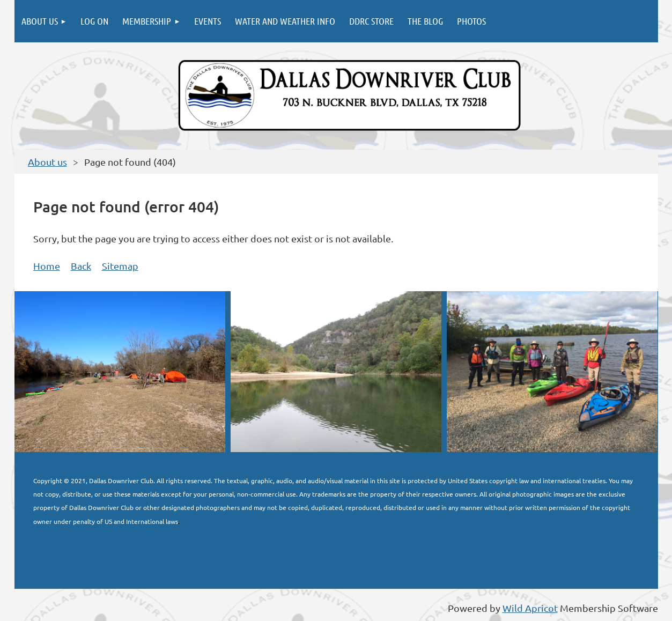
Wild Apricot (530, 608)
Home (47, 266)
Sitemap (120, 266)
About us (47, 162)
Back (81, 266)
